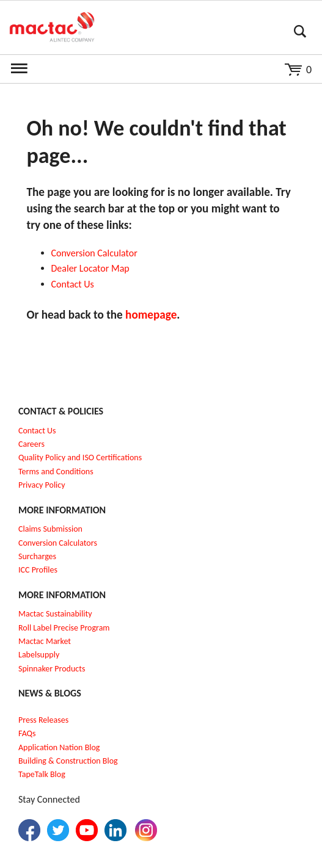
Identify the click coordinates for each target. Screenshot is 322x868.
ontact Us (75, 284)
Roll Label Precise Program (64, 628)
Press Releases (43, 720)
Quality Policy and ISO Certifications (80, 458)
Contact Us (37, 431)
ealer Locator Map (93, 268)
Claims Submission (50, 529)
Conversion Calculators (58, 543)
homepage (151, 315)
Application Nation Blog (59, 747)
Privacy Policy (42, 485)
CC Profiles (39, 570)
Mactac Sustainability (55, 614)
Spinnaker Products (52, 669)
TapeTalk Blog (42, 774)
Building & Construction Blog (68, 761)
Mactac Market (45, 641)
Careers (31, 444)
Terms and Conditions (56, 472)
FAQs (27, 733)
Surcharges (37, 556)
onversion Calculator (97, 253)
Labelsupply (39, 655)
